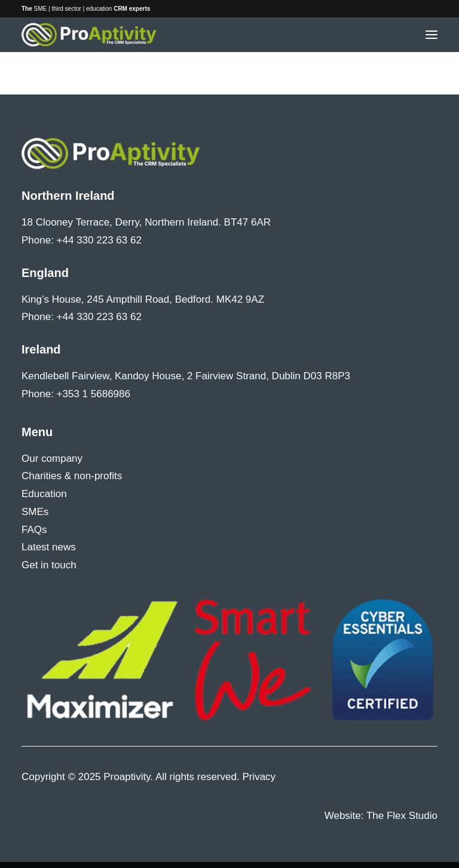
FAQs (34, 530)
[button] (432, 35)
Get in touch (49, 565)
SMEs (35, 512)
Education (44, 494)
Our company (52, 459)
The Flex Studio (402, 816)
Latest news (49, 547)
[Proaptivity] (89, 35)
